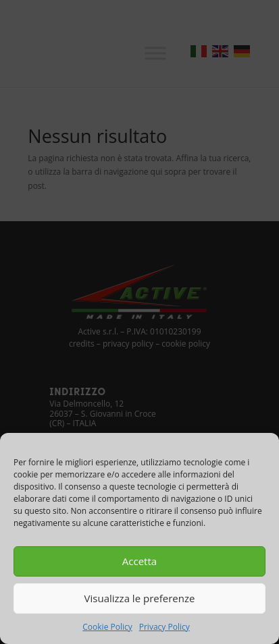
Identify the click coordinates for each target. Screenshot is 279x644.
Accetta (139, 561)
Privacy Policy (164, 627)
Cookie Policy (107, 627)
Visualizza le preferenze (140, 598)
